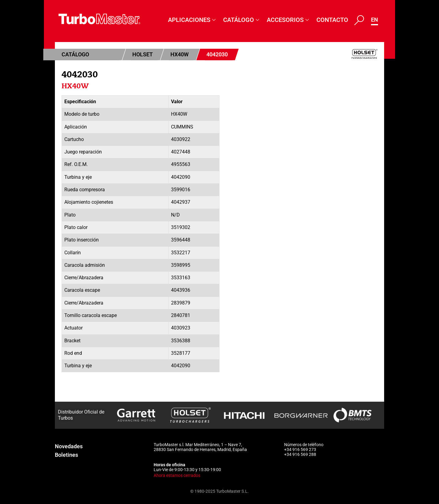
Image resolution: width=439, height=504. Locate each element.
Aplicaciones (193, 20)
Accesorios (289, 20)
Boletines (66, 455)
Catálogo (242, 20)
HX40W (180, 54)
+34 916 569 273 (300, 449)
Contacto (332, 20)
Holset (143, 54)
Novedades (69, 446)
